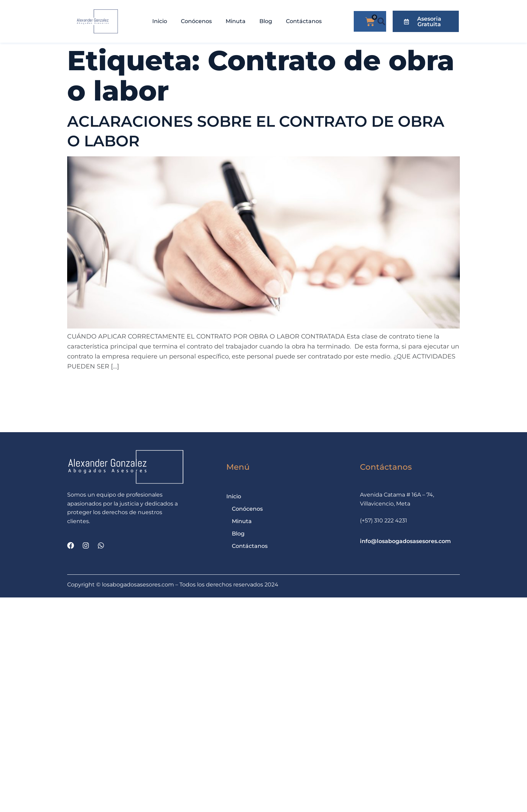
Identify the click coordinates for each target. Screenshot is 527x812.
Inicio (160, 21)
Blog (266, 21)
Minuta (236, 21)
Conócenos (196, 21)
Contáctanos (304, 21)
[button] (381, 22)
